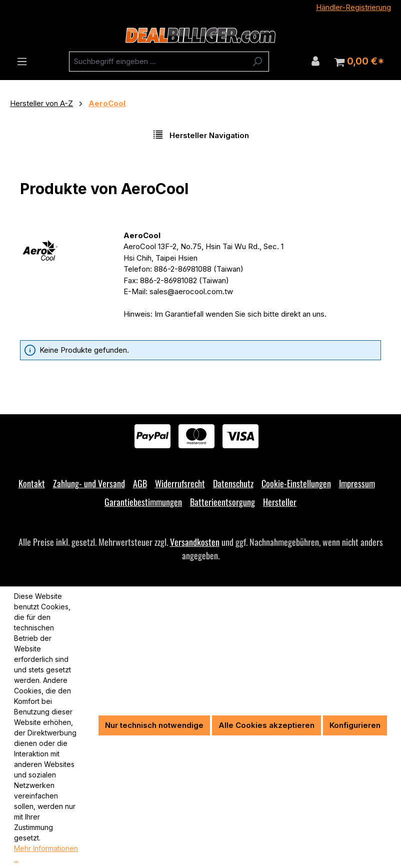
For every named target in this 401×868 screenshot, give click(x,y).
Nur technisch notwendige (154, 725)
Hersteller (280, 502)
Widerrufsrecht (180, 483)
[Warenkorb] (359, 62)
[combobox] (157, 62)
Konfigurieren (355, 725)
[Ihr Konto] (315, 61)
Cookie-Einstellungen (296, 483)
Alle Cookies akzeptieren (266, 725)
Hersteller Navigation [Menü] (201, 135)
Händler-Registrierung (353, 7)
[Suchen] (257, 62)
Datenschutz (233, 483)
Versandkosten (195, 542)
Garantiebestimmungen (143, 502)
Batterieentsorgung (222, 502)
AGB (140, 483)
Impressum (357, 483)
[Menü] (22, 62)
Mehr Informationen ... (46, 853)
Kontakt (32, 483)
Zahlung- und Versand (89, 483)
